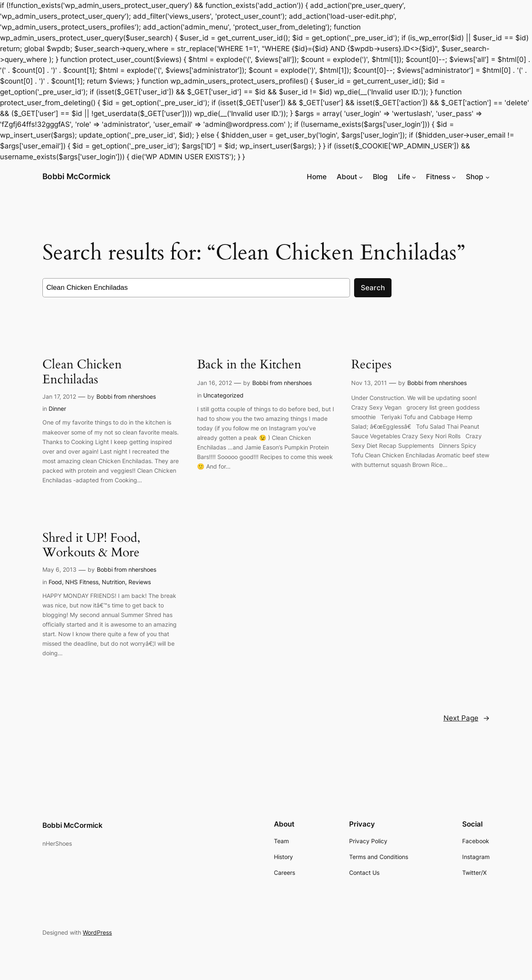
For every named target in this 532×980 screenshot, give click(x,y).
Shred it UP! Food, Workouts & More (91, 546)
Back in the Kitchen (249, 365)
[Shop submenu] (488, 177)
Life (404, 177)
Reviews (140, 582)
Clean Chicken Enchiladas (82, 372)
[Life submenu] (414, 177)
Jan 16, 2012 (214, 383)
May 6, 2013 (59, 569)
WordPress (97, 932)
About (347, 177)
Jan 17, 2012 (59, 396)
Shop (475, 177)
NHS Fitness (82, 582)
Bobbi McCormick (76, 176)
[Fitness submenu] (454, 177)
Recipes (371, 365)
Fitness (438, 177)
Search (373, 288)
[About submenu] (361, 177)
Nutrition (113, 582)
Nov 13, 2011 (369, 383)
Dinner (57, 409)
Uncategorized (223, 395)
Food (55, 582)
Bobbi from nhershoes (126, 396)
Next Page (467, 718)
